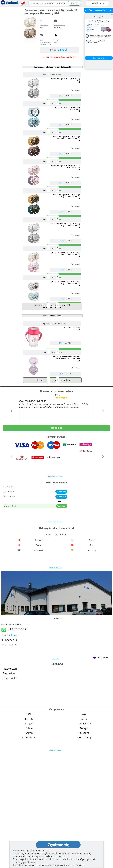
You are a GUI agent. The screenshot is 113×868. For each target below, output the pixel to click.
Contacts (55, 775)
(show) (13, 751)
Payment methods (55, 592)
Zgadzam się (58, 845)
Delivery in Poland (55, 638)
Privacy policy (10, 794)
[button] (11, 533)
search (74, 3)
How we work (10, 785)
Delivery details (55, 683)
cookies (38, 850)
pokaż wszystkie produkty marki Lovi (52, 496)
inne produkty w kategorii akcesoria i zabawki (52, 67)
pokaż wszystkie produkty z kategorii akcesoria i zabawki (52, 399)
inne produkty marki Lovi (52, 409)
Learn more (99, 58)
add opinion (57, 544)
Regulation (9, 789)
